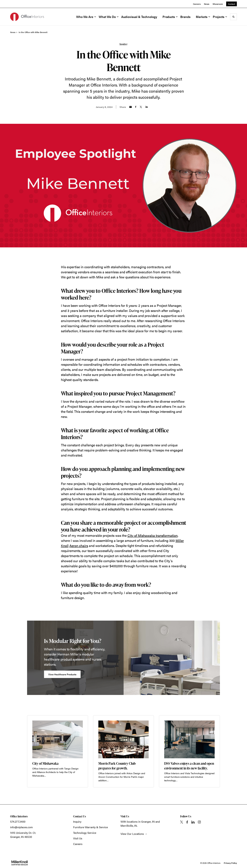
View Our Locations (132, 834)
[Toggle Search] (233, 17)
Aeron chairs (79, 546)
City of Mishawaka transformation (153, 535)
